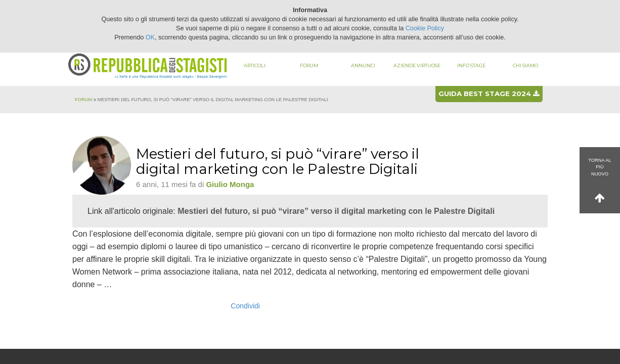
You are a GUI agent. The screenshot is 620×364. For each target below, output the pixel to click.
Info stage (471, 65)
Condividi (245, 306)
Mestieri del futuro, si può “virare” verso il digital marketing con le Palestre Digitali (336, 211)
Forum (309, 65)
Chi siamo (525, 65)
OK (150, 37)
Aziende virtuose (417, 65)
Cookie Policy (425, 28)
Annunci (363, 65)
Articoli (255, 65)
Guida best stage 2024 (489, 94)
